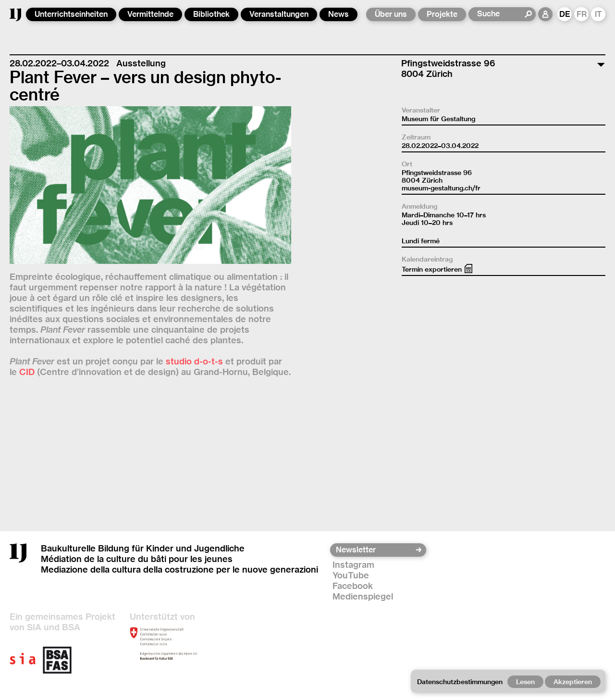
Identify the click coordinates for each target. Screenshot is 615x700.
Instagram (353, 565)
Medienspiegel (363, 596)
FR (582, 14)
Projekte (442, 14)
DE (565, 14)
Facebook (353, 586)
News (338, 14)
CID (27, 372)
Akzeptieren (573, 682)
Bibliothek (211, 14)
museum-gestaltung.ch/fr (441, 188)
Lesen (525, 682)
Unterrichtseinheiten (71, 14)
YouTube (351, 575)
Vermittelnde (150, 14)
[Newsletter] (375, 550)
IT (598, 14)
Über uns (391, 14)
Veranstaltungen (279, 14)
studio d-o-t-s (194, 361)
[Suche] (500, 14)
